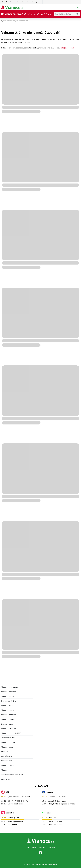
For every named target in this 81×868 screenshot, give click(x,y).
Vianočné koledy (8, 705)
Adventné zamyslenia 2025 (12, 775)
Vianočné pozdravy (9, 715)
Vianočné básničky (8, 692)
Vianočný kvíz (7, 761)
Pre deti (4, 752)
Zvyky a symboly (8, 724)
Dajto (49, 813)
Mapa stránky (31, 847)
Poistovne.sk (14, 2)
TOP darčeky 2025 (9, 738)
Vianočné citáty (7, 765)
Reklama (52, 847)
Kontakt (42, 847)
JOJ (8, 792)
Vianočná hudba (8, 710)
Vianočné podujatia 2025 (11, 733)
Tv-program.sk (36, 2)
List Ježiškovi (6, 756)
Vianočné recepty (8, 719)
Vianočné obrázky (8, 742)
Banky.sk (4, 2)
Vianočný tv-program (10, 687)
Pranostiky (5, 779)
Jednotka (10, 813)
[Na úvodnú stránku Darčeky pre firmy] (12, 7)
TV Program (41, 786)
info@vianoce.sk (68, 48)
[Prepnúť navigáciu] (78, 7)
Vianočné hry (6, 770)
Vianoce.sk (25, 2)
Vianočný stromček (9, 729)
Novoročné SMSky (9, 701)
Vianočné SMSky (8, 696)
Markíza (50, 792)
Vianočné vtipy (7, 747)
